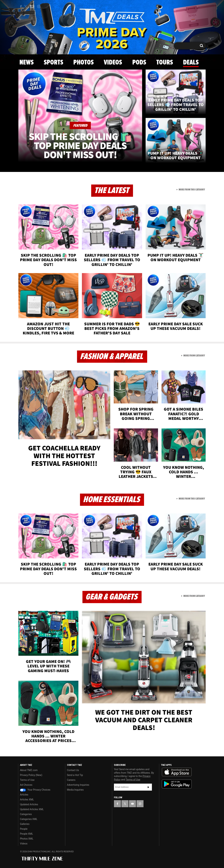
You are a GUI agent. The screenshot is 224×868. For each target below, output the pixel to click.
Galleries (25, 824)
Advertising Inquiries (78, 785)
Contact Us (73, 770)
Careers (71, 780)
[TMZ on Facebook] (21, 7)
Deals (191, 63)
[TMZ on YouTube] (132, 804)
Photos (83, 63)
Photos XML (27, 839)
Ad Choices (26, 785)
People (24, 829)
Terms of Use (27, 780)
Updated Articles (29, 804)
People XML (27, 834)
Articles (24, 795)
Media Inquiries (75, 790)
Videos (113, 63)
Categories (26, 814)
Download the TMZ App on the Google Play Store (177, 784)
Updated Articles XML (32, 809)
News (27, 63)
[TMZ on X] (26, 7)
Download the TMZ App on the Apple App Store (177, 772)
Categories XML (29, 819)
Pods (139, 63)
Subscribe (148, 787)
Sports (53, 63)
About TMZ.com (29, 770)
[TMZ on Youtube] (32, 6)
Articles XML (27, 800)
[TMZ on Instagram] (39, 6)
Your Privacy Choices (35, 790)
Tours (165, 63)
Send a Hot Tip (75, 775)
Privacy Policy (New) (31, 775)
